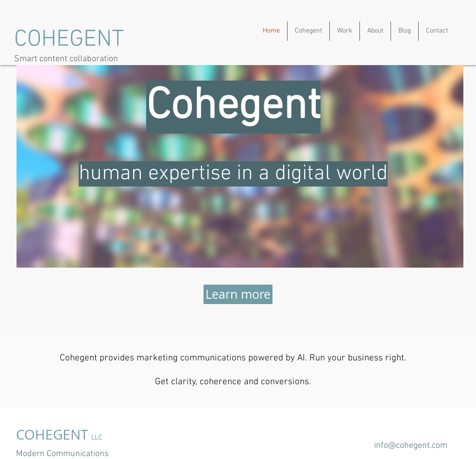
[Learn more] (238, 294)
